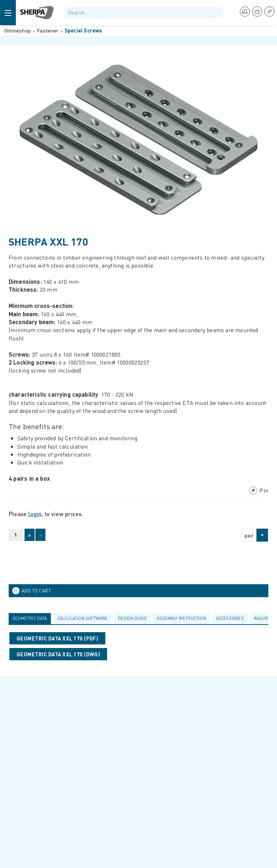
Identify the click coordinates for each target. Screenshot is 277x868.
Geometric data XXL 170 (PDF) (57, 638)
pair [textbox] (249, 535)
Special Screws (83, 30)
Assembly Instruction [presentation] (181, 618)
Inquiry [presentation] (262, 618)
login (35, 514)
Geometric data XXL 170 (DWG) (58, 654)
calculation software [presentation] (83, 618)
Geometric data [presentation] (30, 618)
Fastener (48, 30)
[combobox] (251, 535)
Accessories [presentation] (230, 618)
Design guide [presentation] (132, 618)
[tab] (31, 618)
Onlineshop (18, 30)
